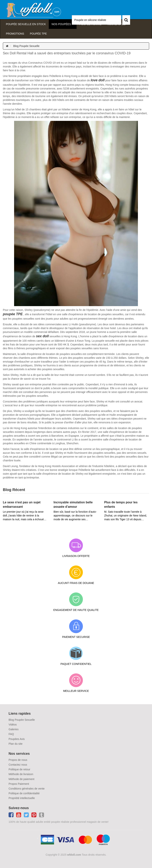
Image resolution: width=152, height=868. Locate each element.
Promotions (15, 34)
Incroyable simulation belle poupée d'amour (73, 504)
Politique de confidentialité (24, 793)
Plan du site (16, 744)
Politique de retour (19, 769)
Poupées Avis (17, 739)
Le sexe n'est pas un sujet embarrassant (22, 504)
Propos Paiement (19, 784)
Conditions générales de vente (27, 789)
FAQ (11, 734)
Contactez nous (18, 765)
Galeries (14, 729)
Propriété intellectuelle (22, 798)
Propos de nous (18, 760)
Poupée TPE (38, 34)
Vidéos (13, 725)
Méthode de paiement (21, 779)
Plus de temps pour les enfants (121, 504)
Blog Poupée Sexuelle (26, 46)
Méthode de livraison (21, 774)
